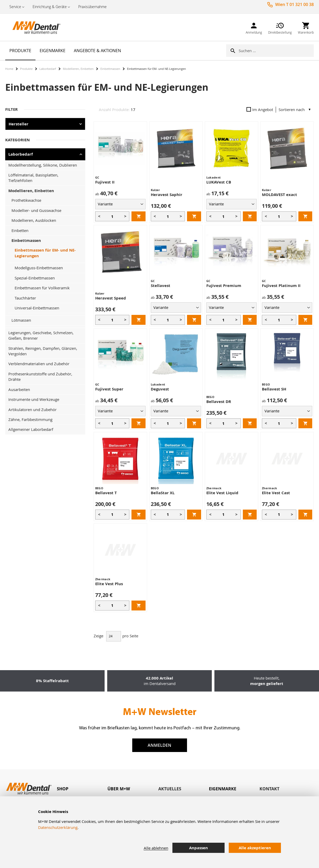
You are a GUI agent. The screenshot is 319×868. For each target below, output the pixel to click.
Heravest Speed (111, 298)
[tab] (82, 789)
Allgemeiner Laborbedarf (31, 429)
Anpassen (198, 848)
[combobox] (276, 51)
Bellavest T (106, 493)
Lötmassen (21, 320)
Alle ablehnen (156, 848)
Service (15, 7)
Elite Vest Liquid (222, 493)
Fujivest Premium (224, 286)
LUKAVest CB (219, 182)
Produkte (26, 69)
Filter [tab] (11, 109)
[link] (254, 27)
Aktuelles (170, 789)
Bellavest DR (219, 402)
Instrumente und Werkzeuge (34, 399)
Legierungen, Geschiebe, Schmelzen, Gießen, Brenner (41, 335)
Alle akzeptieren (255, 848)
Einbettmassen (110, 69)
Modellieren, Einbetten (78, 69)
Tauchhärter (25, 298)
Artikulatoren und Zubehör (32, 409)
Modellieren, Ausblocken (34, 220)
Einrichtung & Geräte (50, 7)
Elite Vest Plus (109, 584)
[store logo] (31, 27)
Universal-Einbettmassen (37, 308)
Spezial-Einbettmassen (35, 278)
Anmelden (159, 745)
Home (9, 69)
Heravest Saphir (167, 195)
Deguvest (160, 389)
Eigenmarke (223, 789)
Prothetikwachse (26, 200)
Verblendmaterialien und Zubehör (39, 364)
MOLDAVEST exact (279, 195)
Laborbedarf (48, 69)
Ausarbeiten (19, 389)
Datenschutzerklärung (58, 827)
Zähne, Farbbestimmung (30, 419)
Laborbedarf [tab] (21, 154)
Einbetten (20, 230)
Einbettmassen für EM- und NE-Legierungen (45, 253)
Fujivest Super (109, 389)
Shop (63, 789)
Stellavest (161, 286)
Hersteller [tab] (19, 124)
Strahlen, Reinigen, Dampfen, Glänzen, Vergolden (43, 351)
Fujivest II (105, 182)
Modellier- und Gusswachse (36, 210)
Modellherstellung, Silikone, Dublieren (43, 165)
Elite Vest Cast (276, 493)
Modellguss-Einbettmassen (39, 268)
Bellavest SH (274, 389)
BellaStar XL (163, 493)
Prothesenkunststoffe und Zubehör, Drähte (40, 377)
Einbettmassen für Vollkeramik (42, 288)
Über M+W (119, 789)
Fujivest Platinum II (281, 286)
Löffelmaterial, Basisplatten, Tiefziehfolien (33, 178)
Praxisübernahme (92, 7)
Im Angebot (260, 109)
